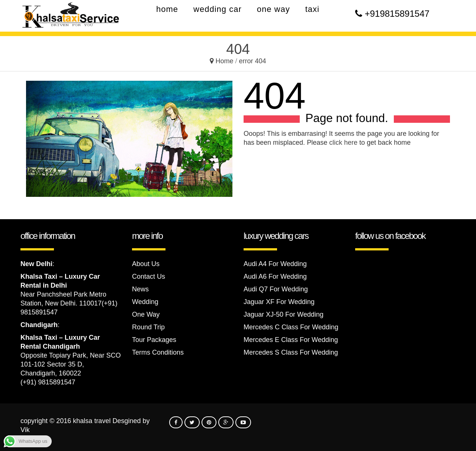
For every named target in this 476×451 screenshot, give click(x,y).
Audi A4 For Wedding (275, 264)
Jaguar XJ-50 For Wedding (284, 314)
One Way (146, 314)
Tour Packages (154, 340)
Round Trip (148, 327)
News (140, 289)
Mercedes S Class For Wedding (291, 352)
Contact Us (149, 276)
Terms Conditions (158, 352)
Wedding (145, 302)
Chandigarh (39, 325)
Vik (25, 430)
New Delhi (36, 264)
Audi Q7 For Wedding (276, 289)
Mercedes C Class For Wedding (291, 327)
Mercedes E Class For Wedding (291, 340)
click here (343, 143)
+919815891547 (397, 14)
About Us (146, 264)
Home (224, 61)
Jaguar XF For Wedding (279, 302)
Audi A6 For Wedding (275, 276)
